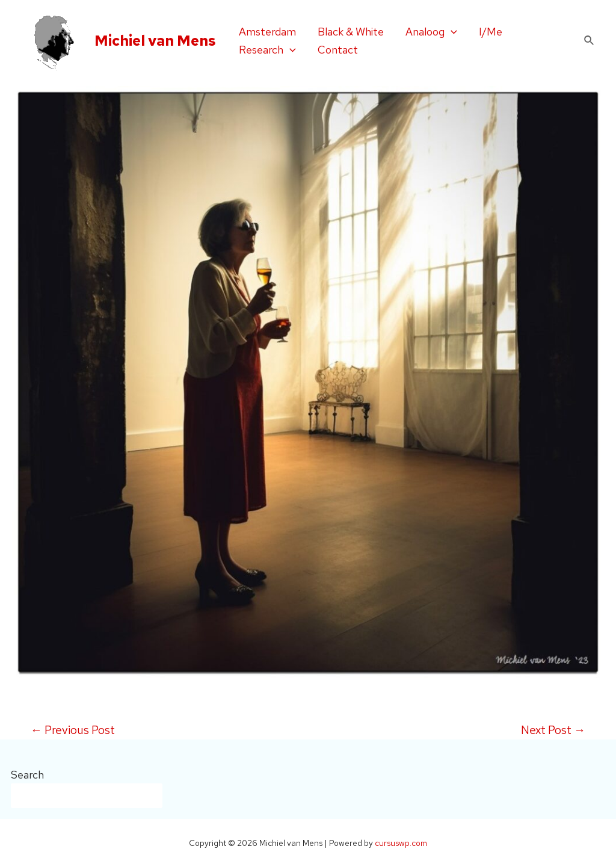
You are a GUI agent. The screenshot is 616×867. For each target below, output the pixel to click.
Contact (338, 50)
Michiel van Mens (155, 41)
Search (27, 775)
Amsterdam (267, 32)
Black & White (351, 32)
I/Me (491, 32)
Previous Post (73, 730)
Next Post (553, 730)
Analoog (431, 32)
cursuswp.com (401, 843)
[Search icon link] (590, 41)
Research (267, 50)
